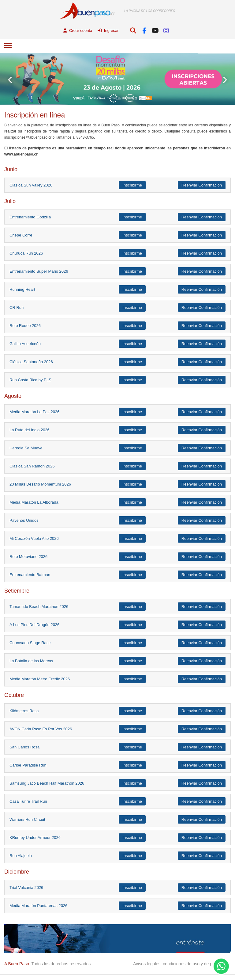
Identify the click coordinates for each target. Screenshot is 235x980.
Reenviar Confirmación (202, 185)
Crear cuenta (78, 31)
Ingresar (108, 31)
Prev (10, 80)
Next (225, 80)
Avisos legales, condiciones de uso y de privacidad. (182, 964)
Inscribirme (132, 185)
